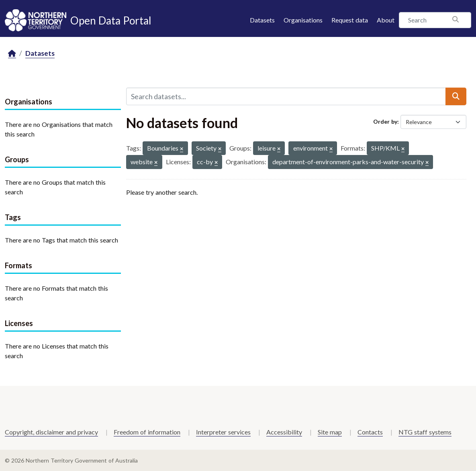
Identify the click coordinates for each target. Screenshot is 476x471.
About (386, 20)
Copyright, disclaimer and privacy (51, 432)
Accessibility (284, 432)
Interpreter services (223, 432)
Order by (385, 121)
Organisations (303, 20)
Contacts (370, 432)
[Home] (12, 54)
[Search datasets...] (286, 96)
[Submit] (456, 96)
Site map (330, 432)
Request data (350, 20)
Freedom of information (147, 432)
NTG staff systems (425, 432)
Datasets (262, 20)
